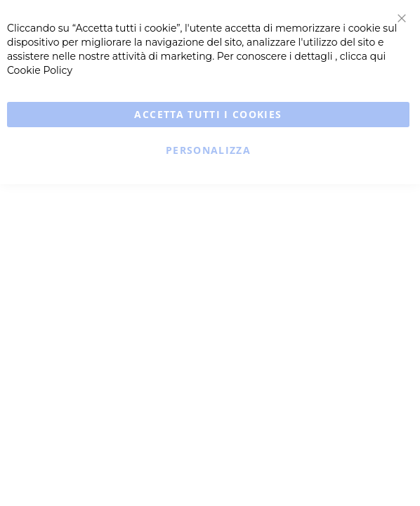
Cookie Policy (40, 70)
